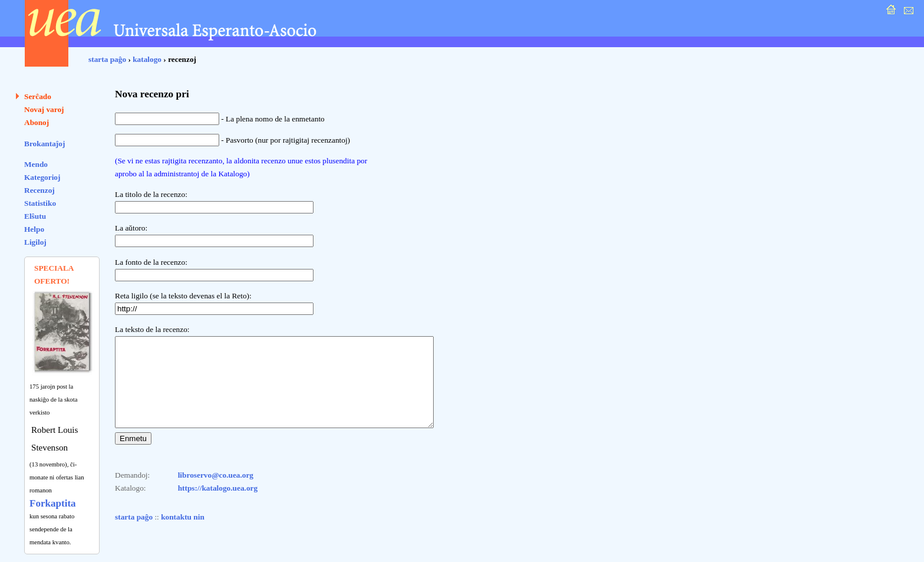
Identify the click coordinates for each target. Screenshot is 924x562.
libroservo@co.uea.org (216, 493)
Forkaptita (53, 503)
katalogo (147, 59)
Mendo (36, 164)
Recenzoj (39, 190)
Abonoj (37, 122)
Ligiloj (35, 242)
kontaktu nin (183, 535)
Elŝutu (35, 216)
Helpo (34, 229)
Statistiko (40, 203)
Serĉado (38, 96)
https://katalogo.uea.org (218, 506)
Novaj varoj (44, 109)
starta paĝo (107, 59)
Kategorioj (42, 177)
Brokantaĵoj (44, 144)
